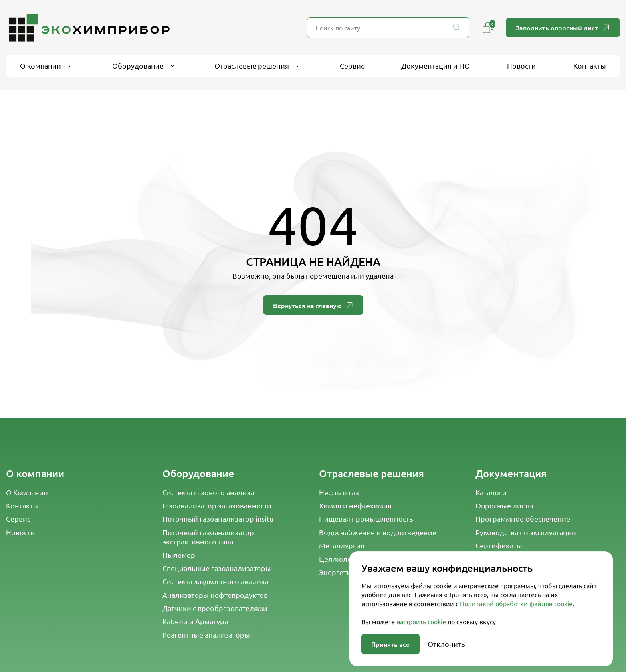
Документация (511, 474)
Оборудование (198, 474)
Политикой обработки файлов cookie (516, 654)
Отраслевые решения (371, 474)
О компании (35, 474)
